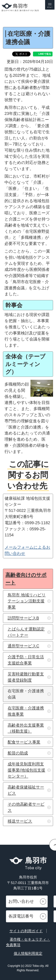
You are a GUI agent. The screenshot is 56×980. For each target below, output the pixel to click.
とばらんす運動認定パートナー (26, 632)
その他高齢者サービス (26, 807)
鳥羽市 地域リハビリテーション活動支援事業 (27, 601)
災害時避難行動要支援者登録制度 (26, 677)
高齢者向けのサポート (26, 579)
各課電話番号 (21, 916)
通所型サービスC (23, 646)
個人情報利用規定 (28, 953)
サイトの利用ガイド (26, 931)
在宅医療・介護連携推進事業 (26, 711)
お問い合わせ (21, 901)
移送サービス (20, 821)
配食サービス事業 (24, 742)
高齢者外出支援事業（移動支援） (26, 728)
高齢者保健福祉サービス (26, 790)
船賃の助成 (18, 753)
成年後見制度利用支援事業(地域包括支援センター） (26, 770)
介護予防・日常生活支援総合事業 (26, 660)
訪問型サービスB (23, 618)
